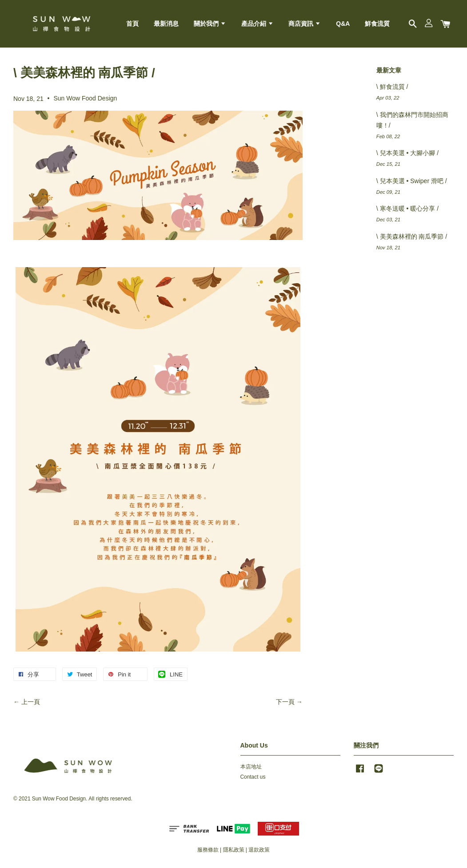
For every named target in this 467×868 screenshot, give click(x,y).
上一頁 (31, 702)
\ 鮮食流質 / (392, 87)
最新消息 (166, 24)
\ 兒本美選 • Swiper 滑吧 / (412, 181)
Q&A (343, 24)
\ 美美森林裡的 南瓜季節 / (412, 236)
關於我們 (210, 24)
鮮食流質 (377, 24)
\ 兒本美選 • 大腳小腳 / (407, 153)
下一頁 (285, 702)
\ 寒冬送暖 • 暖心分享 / (407, 208)
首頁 (132, 24)
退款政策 (259, 850)
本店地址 (251, 767)
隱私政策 (234, 850)
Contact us (253, 777)
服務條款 (208, 850)
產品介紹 (257, 24)
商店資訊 (305, 24)
